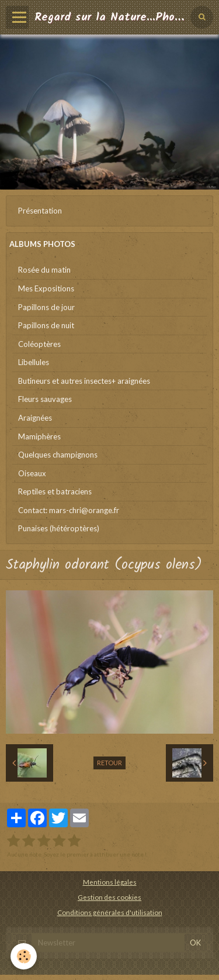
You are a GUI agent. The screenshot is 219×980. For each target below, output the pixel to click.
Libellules (34, 362)
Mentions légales (110, 882)
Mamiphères (39, 436)
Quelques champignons (58, 455)
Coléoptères (39, 344)
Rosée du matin (44, 270)
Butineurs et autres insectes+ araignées (84, 381)
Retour (109, 763)
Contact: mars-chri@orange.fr (69, 510)
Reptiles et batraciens (55, 491)
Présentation (40, 211)
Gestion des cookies (109, 897)
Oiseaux (32, 473)
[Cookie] (24, 956)
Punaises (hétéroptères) (59, 528)
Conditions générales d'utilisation (110, 912)
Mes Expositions (46, 288)
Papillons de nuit (46, 325)
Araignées (35, 418)
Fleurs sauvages (45, 399)
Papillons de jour (46, 307)
